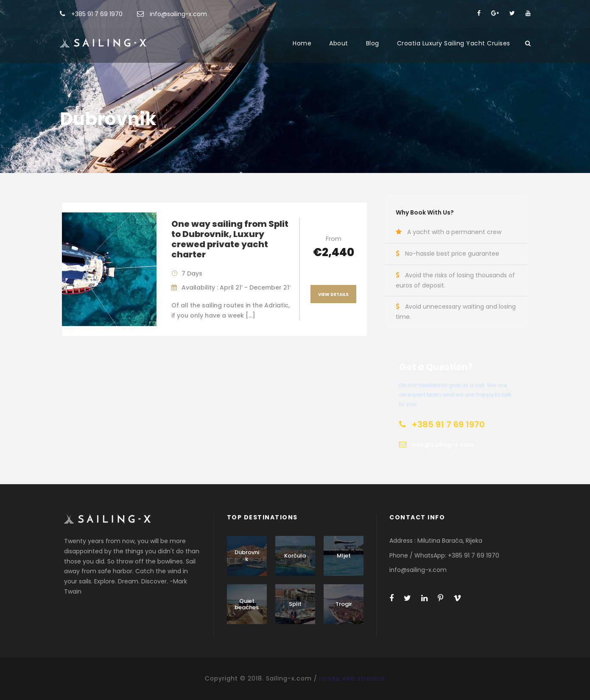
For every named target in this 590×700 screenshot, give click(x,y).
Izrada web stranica (352, 678)
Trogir (344, 604)
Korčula (295, 556)
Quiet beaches (247, 604)
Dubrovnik (247, 556)
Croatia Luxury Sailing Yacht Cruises (454, 43)
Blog (373, 43)
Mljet (344, 556)
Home (302, 43)
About (339, 43)
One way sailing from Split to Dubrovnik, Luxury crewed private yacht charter (230, 239)
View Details (333, 294)
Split (295, 604)
